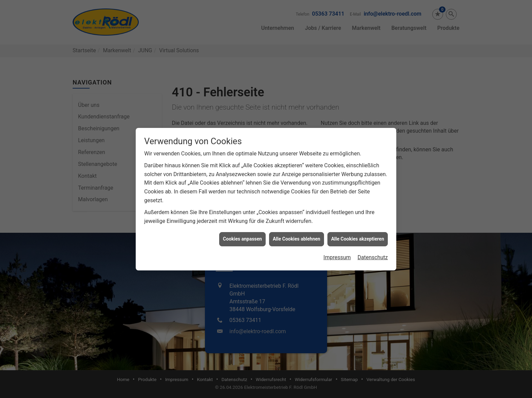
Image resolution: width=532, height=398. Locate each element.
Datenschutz (373, 230)
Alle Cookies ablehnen (297, 212)
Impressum (337, 230)
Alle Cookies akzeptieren (358, 212)
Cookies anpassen (242, 212)
